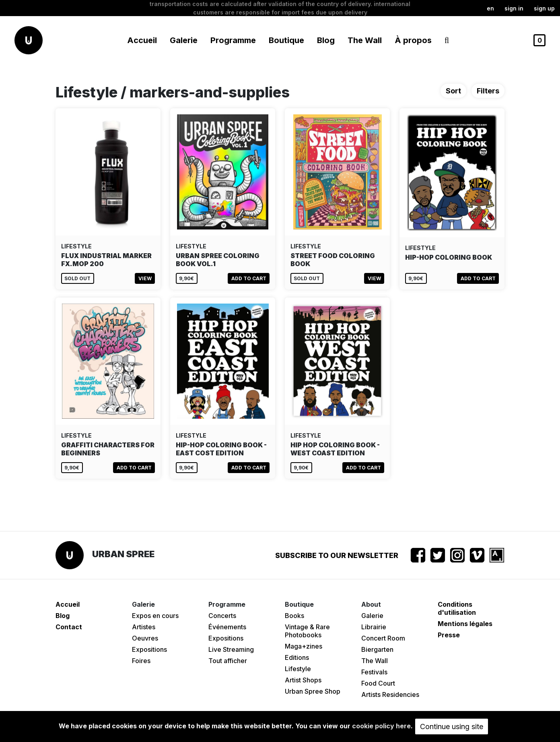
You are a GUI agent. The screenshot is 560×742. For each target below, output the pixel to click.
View (145, 278)
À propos (413, 40)
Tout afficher (228, 661)
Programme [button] (233, 40)
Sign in (514, 8)
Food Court (378, 683)
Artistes (144, 627)
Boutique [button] (286, 40)
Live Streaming (231, 649)
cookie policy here (381, 726)
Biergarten (377, 649)
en (490, 8)
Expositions (149, 649)
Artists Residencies (390, 694)
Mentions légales (465, 624)
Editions (297, 657)
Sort (453, 91)
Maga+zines (304, 646)
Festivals (374, 672)
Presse (449, 635)
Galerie (372, 616)
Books (294, 616)
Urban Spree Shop (313, 691)
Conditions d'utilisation (457, 608)
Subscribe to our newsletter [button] (337, 555)
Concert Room (383, 638)
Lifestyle (298, 669)
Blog (326, 40)
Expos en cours (155, 616)
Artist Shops (303, 680)
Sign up (544, 8)
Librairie (374, 627)
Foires (141, 661)
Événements (227, 627)
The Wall (365, 40)
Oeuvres (145, 638)
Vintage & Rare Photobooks (307, 631)
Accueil (142, 40)
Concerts (222, 616)
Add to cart (249, 278)
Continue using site (452, 726)
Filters (488, 91)
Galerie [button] (184, 40)
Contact (69, 627)
